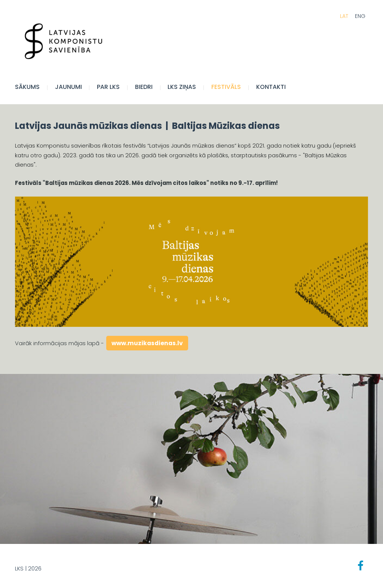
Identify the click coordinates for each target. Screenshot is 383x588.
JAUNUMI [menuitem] (68, 87)
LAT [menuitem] (344, 16)
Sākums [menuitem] (27, 87)
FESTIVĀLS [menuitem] (226, 87)
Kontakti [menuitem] (271, 87)
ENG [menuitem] (360, 16)
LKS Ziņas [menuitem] (182, 87)
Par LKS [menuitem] (108, 87)
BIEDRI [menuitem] (144, 87)
